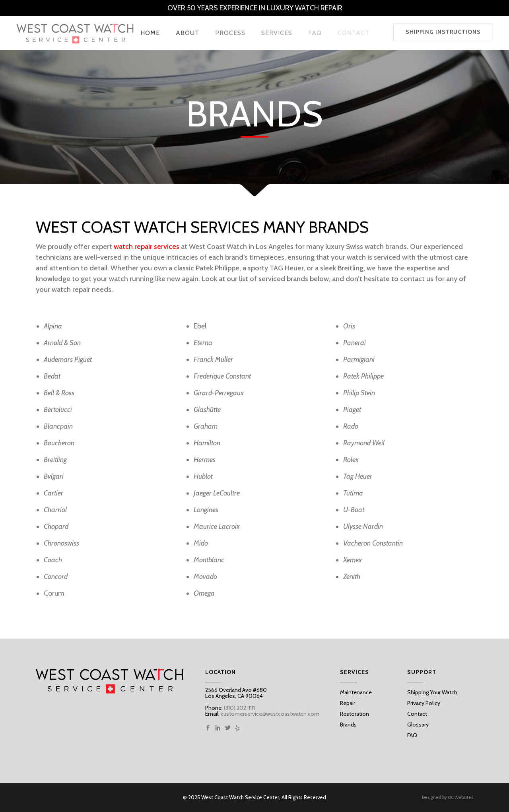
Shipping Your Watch (432, 692)
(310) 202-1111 (239, 708)
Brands (348, 725)
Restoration (355, 714)
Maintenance (356, 692)
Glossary (418, 725)
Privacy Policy (424, 703)
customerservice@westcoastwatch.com (270, 714)
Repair (348, 703)
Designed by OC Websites (448, 797)
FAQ (412, 735)
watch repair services (147, 247)
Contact (417, 714)
